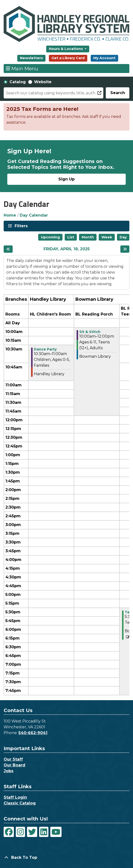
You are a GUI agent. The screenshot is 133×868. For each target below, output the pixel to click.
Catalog (18, 82)
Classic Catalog (20, 803)
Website (43, 82)
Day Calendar (34, 215)
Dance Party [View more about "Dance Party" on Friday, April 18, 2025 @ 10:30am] (45, 349)
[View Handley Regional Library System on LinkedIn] (44, 832)
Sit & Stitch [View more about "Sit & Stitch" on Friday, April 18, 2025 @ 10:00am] (90, 332)
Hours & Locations (66, 49)
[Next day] (125, 249)
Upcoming (50, 237)
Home (10, 215)
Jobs (9, 771)
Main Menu (22, 68)
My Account (104, 58)
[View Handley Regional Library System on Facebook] (9, 832)
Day (123, 237)
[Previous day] (8, 249)
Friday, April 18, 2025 (67, 249)
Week (107, 237)
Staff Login (15, 797)
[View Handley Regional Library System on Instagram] (20, 832)
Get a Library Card (68, 58)
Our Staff (13, 759)
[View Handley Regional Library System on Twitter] (32, 832)
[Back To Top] (66, 858)
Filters (21, 226)
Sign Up (66, 179)
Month (88, 237)
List (71, 237)
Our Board (14, 765)
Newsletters (31, 58)
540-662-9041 (33, 733)
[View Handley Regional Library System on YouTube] (56, 832)
